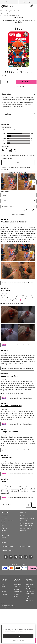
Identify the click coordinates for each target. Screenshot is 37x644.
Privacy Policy (26, 631)
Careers (4, 538)
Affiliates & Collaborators (27, 518)
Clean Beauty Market (30, 585)
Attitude (4, 592)
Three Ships (18, 587)
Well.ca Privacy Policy (26, 523)
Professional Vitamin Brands (31, 592)
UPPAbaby (17, 589)
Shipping (4, 528)
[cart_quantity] (7, 82)
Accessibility (5, 535)
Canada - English (8, 546)
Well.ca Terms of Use (26, 526)
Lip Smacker (19, 17)
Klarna (3, 533)
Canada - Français (26, 546)
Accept (18, 636)
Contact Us (5, 516)
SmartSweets (18, 592)
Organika (4, 594)
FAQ (3, 525)
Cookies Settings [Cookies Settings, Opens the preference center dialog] (18, 640)
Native (3, 584)
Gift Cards (4, 518)
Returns (4, 530)
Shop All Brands (16, 595)
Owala (3, 589)
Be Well (23, 531)
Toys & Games (30, 589)
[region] (18, 634)
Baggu (3, 587)
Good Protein (18, 584)
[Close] (33, 627)
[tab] (18, 94)
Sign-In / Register (28, 2)
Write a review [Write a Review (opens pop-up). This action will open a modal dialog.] (28, 72)
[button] (3, 82)
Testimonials (24, 521)
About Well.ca (24, 516)
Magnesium (30, 596)
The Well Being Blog (26, 528)
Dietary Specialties (29, 599)
